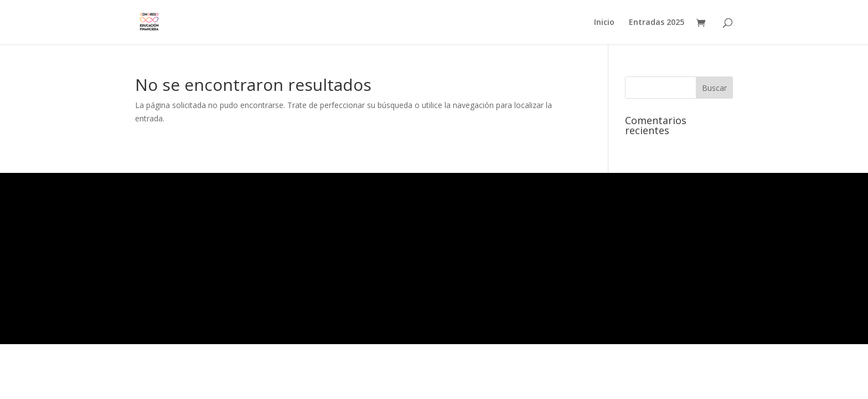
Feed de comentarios (169, 288)
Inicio (604, 23)
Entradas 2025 (657, 23)
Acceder (152, 273)
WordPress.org (161, 295)
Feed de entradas (164, 280)
